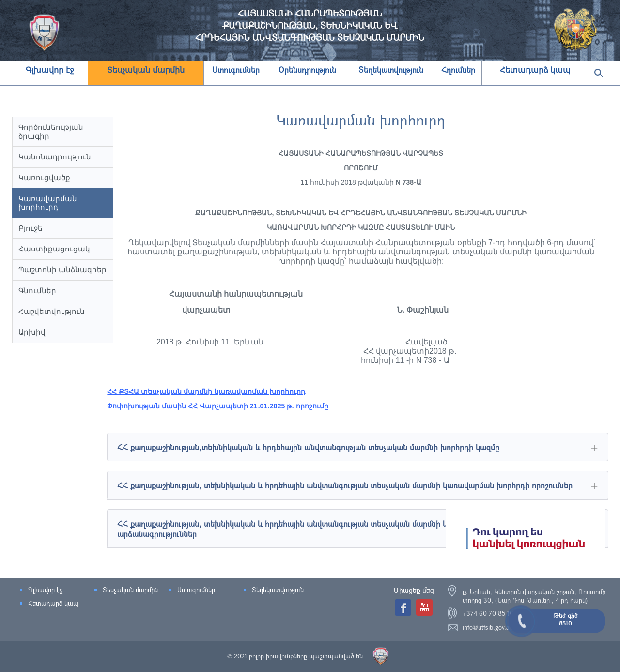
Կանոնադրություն (55, 157)
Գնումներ (37, 290)
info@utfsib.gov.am (488, 627)
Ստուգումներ (196, 590)
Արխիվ (32, 332)
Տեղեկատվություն (278, 590)
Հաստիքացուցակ (54, 249)
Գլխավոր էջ (50, 70)
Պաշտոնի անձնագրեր (62, 270)
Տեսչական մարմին (146, 70)
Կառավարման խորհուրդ (48, 203)
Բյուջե (31, 228)
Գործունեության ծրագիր (51, 132)
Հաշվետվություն (52, 311)
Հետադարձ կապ (535, 70)
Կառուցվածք (44, 178)
